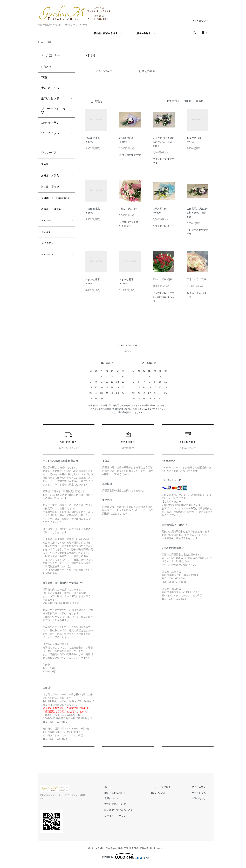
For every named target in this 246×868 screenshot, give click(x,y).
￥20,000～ (49, 274)
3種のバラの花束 (128, 209)
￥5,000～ (48, 249)
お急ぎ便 (47, 67)
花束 (51, 42)
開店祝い (47, 166)
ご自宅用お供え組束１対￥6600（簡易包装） (197, 213)
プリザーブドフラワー (53, 112)
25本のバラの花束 (163, 279)
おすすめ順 (173, 101)
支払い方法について (129, 804)
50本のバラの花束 (196, 279)
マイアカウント (200, 21)
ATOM (172, 793)
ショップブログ (170, 787)
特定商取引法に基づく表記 (132, 810)
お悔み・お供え (52, 178)
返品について (125, 799)
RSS (165, 793)
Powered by (125, 852)
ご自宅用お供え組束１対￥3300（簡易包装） (164, 142)
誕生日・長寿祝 (52, 190)
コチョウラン (50, 124)
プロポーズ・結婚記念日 (53, 205)
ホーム (41, 42)
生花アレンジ (50, 89)
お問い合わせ (201, 799)
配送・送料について (129, 793)
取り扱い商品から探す (106, 33)
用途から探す (143, 33)
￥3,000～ (48, 237)
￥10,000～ (49, 262)
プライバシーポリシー (130, 816)
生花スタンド (50, 99)
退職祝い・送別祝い (53, 222)
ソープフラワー (52, 134)
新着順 (200, 101)
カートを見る (201, 793)
